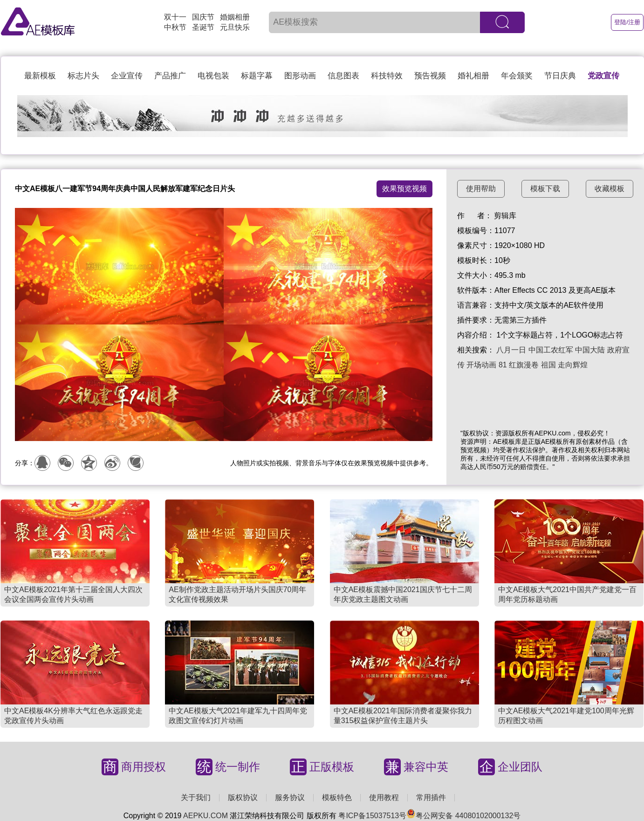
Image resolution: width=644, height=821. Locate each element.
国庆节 (203, 17)
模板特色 (337, 797)
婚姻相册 (235, 17)
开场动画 (481, 365)
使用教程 (384, 797)
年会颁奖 (517, 76)
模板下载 (545, 189)
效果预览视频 (404, 189)
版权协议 (243, 797)
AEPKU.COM (206, 816)
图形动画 (300, 76)
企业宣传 (127, 76)
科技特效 (387, 76)
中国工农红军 (551, 350)
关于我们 (196, 797)
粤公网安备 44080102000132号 (463, 816)
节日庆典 (560, 76)
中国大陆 (590, 350)
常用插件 (431, 797)
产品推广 (170, 76)
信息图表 (343, 76)
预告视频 (430, 76)
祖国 (548, 365)
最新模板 (40, 76)
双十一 (175, 17)
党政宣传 (603, 76)
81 (503, 365)
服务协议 (290, 797)
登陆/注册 (627, 22)
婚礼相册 (473, 76)
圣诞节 (203, 27)
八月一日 (511, 350)
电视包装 (213, 76)
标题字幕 (257, 76)
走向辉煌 (573, 365)
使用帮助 (481, 189)
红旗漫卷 (524, 365)
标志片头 (83, 76)
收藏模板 (610, 189)
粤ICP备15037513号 (372, 816)
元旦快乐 (235, 27)
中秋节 (175, 27)
